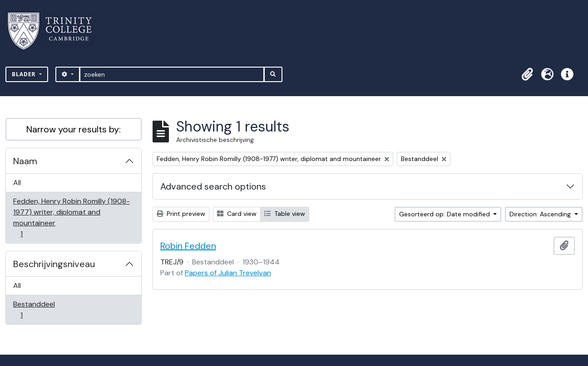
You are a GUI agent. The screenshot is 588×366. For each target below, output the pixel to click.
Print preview (181, 214)
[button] (527, 74)
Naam (25, 161)
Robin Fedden (188, 246)
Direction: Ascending (541, 214)
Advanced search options (213, 186)
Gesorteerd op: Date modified (445, 214)
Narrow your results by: (74, 129)
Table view (285, 214)
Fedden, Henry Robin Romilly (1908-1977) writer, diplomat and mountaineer (71, 217)
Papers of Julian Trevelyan (228, 273)
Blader (25, 74)
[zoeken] (172, 74)
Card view (237, 214)
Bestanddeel (34, 310)
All (17, 183)
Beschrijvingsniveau (54, 264)
